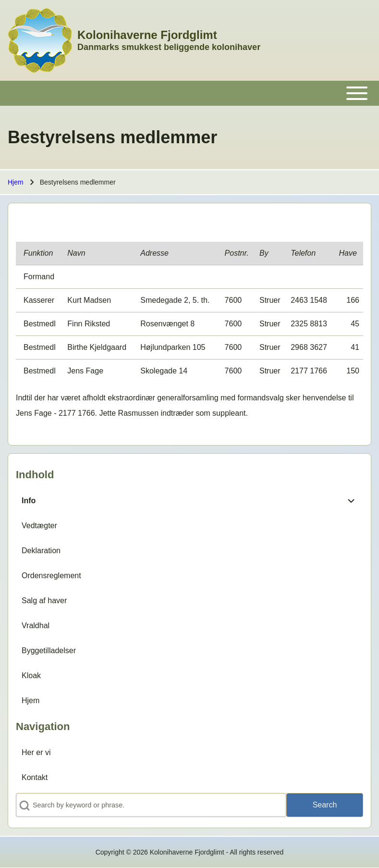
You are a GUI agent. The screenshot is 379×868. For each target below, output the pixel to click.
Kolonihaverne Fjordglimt (147, 35)
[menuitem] (177, 501)
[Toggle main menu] (189, 93)
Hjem (16, 182)
